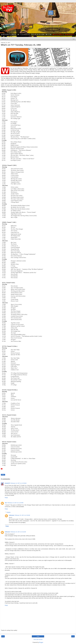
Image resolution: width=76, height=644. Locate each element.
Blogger (41, 642)
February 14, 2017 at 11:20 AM (15, 503)
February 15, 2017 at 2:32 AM (22, 515)
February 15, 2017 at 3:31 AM (18, 532)
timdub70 (7, 483)
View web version (38, 639)
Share (3, 475)
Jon (6, 503)
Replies (9, 512)
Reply (6, 498)
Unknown (11, 515)
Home (38, 636)
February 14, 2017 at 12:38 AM (18, 483)
